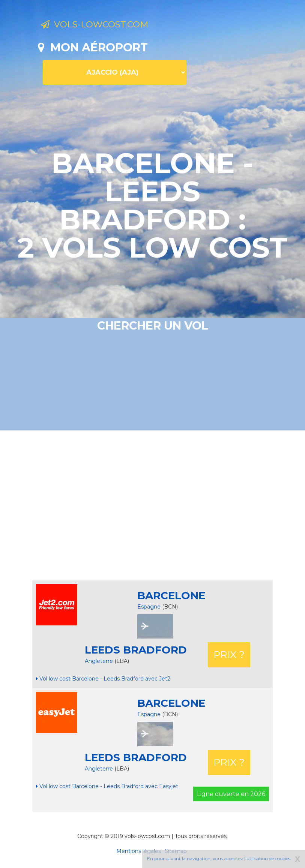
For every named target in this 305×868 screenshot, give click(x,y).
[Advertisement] (171, 505)
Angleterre (100, 661)
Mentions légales (139, 851)
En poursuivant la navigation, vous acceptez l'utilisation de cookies (219, 858)
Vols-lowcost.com (102, 25)
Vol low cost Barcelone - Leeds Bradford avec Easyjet (107, 786)
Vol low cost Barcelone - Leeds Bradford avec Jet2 (103, 679)
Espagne (149, 607)
